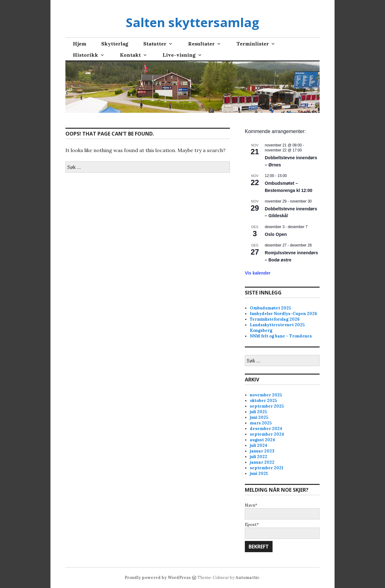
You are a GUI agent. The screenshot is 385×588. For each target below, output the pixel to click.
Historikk (86, 55)
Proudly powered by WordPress (158, 578)
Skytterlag (115, 44)
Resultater (201, 44)
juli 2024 (259, 445)
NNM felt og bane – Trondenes (281, 336)
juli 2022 (259, 457)
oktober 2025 (263, 401)
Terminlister (253, 44)
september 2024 (267, 434)
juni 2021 (259, 473)
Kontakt (130, 55)
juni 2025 (259, 417)
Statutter (155, 44)
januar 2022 (262, 462)
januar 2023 (262, 451)
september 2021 (267, 468)
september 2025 (267, 406)
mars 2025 (261, 423)
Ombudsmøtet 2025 (270, 308)
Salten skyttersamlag (192, 22)
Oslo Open (276, 234)
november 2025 (266, 395)
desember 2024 (266, 429)
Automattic (247, 578)
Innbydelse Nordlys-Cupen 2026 (283, 314)
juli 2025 (258, 412)
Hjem (80, 44)
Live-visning (179, 55)
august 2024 (262, 440)
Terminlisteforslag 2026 (275, 319)
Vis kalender (258, 273)
